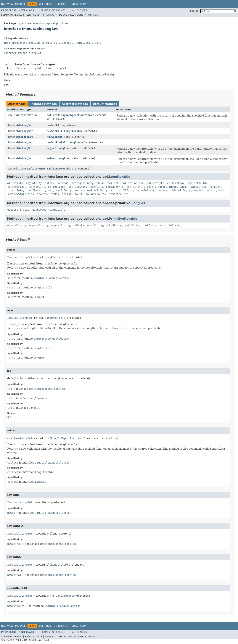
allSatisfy (15, 183)
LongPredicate (68, 148)
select (51, 158)
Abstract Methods (75, 104)
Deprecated (61, 4)
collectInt (37, 187)
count (151, 187)
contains (97, 187)
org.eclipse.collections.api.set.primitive (42, 23)
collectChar (176, 183)
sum (221, 190)
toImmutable (57, 210)
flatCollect (198, 187)
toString (175, 225)
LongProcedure (63, 169)
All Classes (79, 10)
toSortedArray (96, 194)
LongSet (67, 43)
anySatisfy (34, 183)
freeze (24, 210)
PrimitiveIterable (88, 43)
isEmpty (79, 225)
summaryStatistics (21, 194)
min (113, 190)
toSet (78, 194)
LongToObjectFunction (75, 115)
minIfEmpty (126, 190)
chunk (101, 183)
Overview (7, 4)
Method (50, 15)
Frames (45, 10)
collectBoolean (133, 183)
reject (51, 148)
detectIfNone (167, 187)
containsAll (115, 187)
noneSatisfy (146, 190)
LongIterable (51, 43)
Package (20, 4)
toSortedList (119, 194)
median (79, 190)
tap (49, 169)
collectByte (155, 183)
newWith (52, 125)
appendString (17, 225)
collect (52, 115)
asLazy (50, 183)
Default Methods (105, 104)
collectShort (78, 187)
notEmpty (150, 225)
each (183, 187)
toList (67, 194)
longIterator (35, 190)
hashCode (39, 210)
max (50, 190)
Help (83, 4)
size (163, 225)
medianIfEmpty (97, 190)
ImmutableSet (24, 115)
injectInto (15, 190)
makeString (95, 225)
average (63, 183)
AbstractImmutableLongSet (22, 53)
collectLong (57, 187)
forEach (215, 187)
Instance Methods (44, 104)
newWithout (54, 137)
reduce (162, 190)
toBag (55, 194)
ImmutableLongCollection (22, 43)
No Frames (59, 10)
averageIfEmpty (83, 183)
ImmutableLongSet (20, 125)
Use (41, 4)
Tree (49, 4)
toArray (42, 194)
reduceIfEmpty (181, 190)
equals (12, 210)
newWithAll (54, 131)
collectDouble (198, 183)
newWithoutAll (57, 142)
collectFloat (17, 187)
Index (74, 4)
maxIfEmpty (64, 190)
